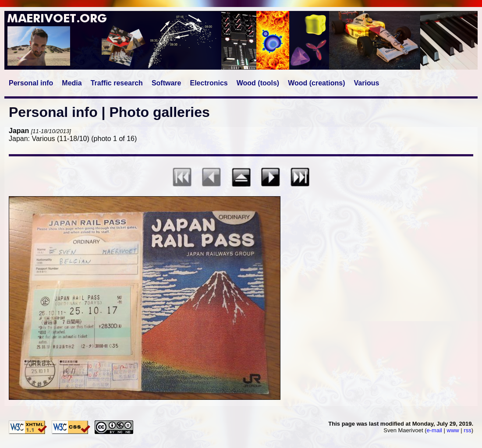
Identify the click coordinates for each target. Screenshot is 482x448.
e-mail (434, 430)
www (453, 430)
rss (467, 430)
